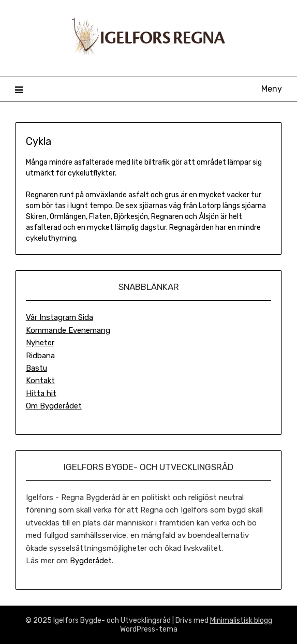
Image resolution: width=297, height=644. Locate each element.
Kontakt (40, 380)
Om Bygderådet (54, 406)
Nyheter (40, 343)
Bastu (36, 368)
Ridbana (40, 356)
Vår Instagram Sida (60, 317)
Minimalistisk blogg (241, 620)
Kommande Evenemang (68, 330)
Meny (272, 89)
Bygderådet (91, 561)
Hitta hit (41, 393)
